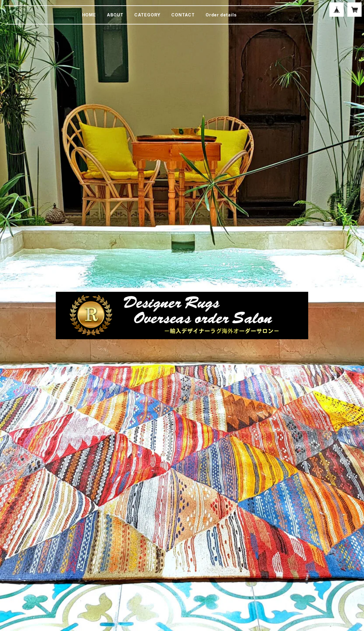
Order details (221, 15)
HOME (89, 15)
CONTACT (183, 15)
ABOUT (115, 15)
